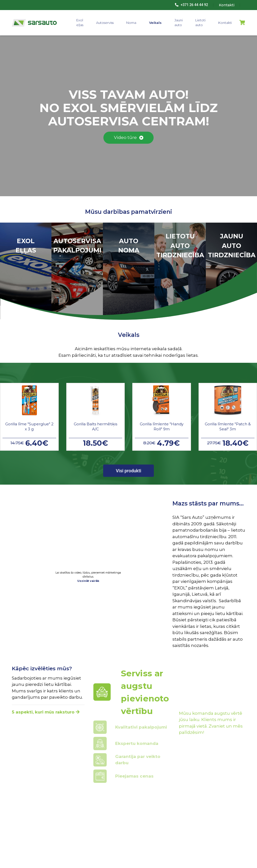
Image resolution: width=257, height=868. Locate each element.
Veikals (155, 23)
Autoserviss (105, 23)
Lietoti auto (200, 23)
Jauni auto (179, 23)
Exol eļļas (80, 23)
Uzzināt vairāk (88, 581)
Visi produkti (128, 471)
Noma (131, 23)
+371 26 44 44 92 (191, 5)
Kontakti (225, 23)
